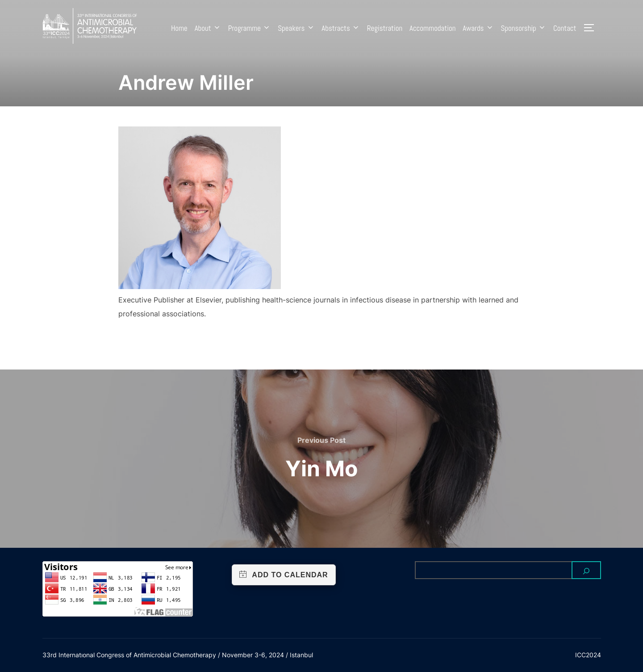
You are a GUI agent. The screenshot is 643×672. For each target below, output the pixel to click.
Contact (565, 28)
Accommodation (432, 28)
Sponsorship (523, 28)
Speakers (296, 28)
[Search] (586, 570)
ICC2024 (588, 655)
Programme (250, 28)
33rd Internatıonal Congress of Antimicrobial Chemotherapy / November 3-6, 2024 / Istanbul (178, 655)
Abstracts (341, 28)
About (208, 28)
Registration (385, 28)
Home (179, 28)
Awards (478, 28)
